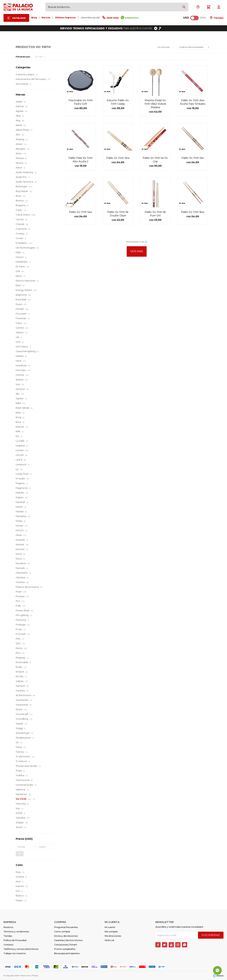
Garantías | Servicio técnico (68, 940)
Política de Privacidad (15, 940)
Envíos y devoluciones (66, 936)
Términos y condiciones (16, 932)
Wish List (109, 940)
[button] (184, 7)
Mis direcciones (113, 936)
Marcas (46, 18)
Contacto (8, 945)
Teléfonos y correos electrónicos (21, 949)
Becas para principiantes (67, 953)
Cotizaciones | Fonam (66, 945)
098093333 (132, 18)
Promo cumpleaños (65, 949)
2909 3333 (113, 18)
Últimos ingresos (65, 18)
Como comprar (62, 932)
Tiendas (218, 18)
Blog (34, 18)
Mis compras (111, 932)
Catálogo (19, 18)
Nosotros (8, 927)
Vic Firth (39, 57)
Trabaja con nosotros (15, 953)
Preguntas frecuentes (66, 927)
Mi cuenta (110, 927)
